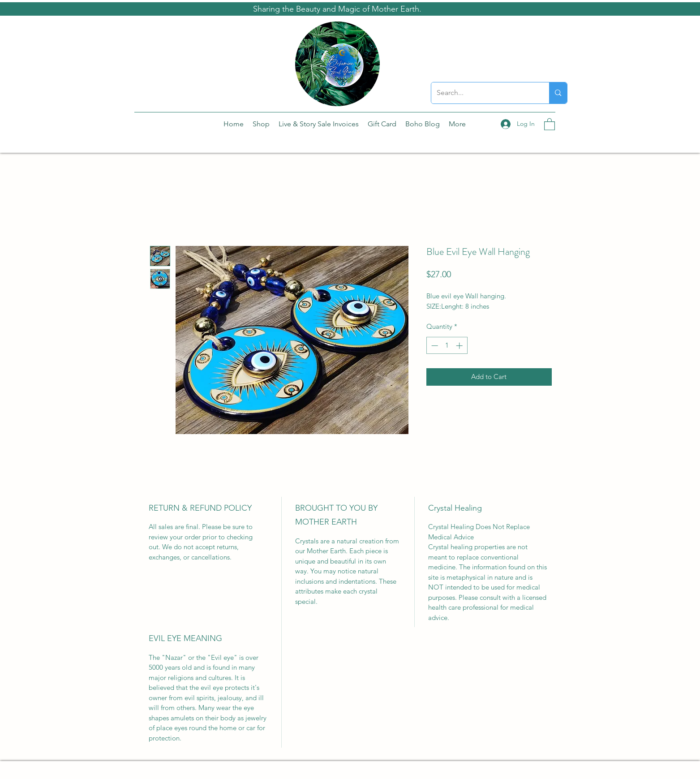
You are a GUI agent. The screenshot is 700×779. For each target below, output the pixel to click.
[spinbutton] (447, 346)
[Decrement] (434, 346)
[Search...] (484, 93)
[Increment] (460, 346)
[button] (550, 124)
